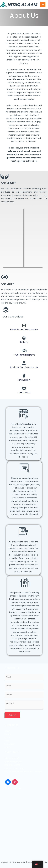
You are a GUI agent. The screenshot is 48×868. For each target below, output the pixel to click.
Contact (8, 747)
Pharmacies (10, 744)
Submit (12, 715)
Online (7, 738)
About (7, 731)
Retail (7, 741)
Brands (8, 734)
